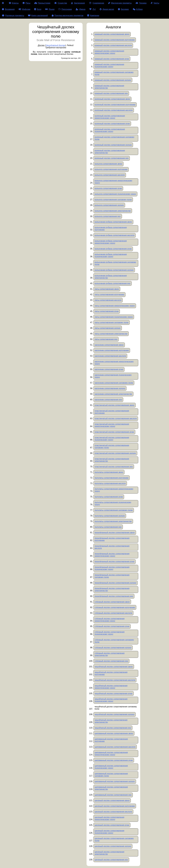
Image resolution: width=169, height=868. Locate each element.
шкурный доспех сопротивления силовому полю (114, 839)
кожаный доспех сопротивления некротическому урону (109, 52)
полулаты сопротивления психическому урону (113, 503)
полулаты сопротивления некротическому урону (114, 490)
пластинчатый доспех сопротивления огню (114, 432)
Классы (14, 3)
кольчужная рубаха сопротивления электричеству (111, 277)
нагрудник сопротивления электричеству (113, 394)
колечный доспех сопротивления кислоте (114, 110)
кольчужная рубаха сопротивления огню (113, 249)
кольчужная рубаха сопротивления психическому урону (111, 255)
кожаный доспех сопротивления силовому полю (114, 73)
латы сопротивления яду (106, 339)
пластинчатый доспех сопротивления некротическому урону (112, 425)
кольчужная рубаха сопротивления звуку (113, 222)
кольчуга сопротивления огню (108, 188)
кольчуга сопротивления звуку (108, 164)
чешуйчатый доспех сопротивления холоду (114, 714)
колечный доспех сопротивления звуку (112, 99)
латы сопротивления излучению (109, 294)
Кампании (93, 15)
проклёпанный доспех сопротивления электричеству (112, 589)
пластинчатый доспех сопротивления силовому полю (112, 446)
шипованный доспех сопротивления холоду (115, 781)
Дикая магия (107, 9)
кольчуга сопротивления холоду (109, 205)
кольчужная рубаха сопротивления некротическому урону (111, 242)
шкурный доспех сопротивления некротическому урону (109, 818)
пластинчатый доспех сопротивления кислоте (116, 418)
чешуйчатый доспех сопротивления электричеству (111, 721)
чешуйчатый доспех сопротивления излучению (111, 673)
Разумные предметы (13, 15)
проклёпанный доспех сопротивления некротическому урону (112, 555)
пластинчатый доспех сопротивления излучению (112, 412)
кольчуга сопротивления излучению (111, 169)
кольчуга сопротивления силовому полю (113, 200)
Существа (61, 3)
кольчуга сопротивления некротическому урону (113, 182)
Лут (93, 9)
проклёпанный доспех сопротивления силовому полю (112, 576)
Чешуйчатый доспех (55, 45)
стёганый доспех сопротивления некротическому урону (110, 620)
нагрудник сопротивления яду (108, 400)
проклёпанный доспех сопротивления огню (114, 561)
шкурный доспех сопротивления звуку (112, 800)
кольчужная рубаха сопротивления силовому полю (115, 263)
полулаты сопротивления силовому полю (114, 510)
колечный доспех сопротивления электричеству (110, 152)
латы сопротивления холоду (108, 328)
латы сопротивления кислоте (108, 300)
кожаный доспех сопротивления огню (112, 59)
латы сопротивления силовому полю (112, 322)
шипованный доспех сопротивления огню (114, 760)
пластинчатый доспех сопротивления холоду (115, 453)
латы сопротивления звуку (107, 289)
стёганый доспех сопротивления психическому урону (110, 633)
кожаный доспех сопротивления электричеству (109, 87)
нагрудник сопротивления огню (109, 369)
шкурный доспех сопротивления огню (112, 825)
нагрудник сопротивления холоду (110, 388)
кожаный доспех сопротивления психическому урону (109, 65)
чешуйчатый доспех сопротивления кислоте (115, 680)
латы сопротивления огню (107, 311)
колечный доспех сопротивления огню (112, 124)
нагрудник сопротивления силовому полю (114, 383)
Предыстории (42, 3)
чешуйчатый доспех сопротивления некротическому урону (111, 687)
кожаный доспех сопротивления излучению (115, 40)
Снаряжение (96, 3)
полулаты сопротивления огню (109, 497)
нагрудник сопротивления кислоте (110, 356)
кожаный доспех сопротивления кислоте (113, 45)
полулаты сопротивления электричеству (113, 521)
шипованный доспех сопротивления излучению (111, 740)
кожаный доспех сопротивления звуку (112, 34)
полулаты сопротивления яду (108, 527)
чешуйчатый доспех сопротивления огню (113, 693)
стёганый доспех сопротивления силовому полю (114, 641)
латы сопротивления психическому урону (114, 317)
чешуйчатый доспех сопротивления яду (113, 728)
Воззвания (8, 9)
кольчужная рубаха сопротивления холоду (114, 270)
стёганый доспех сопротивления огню (112, 626)
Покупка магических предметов (68, 15)
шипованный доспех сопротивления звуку (114, 733)
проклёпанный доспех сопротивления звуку (115, 533)
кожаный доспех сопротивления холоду (113, 80)
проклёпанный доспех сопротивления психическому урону (112, 568)
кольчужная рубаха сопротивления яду (113, 283)
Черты (155, 3)
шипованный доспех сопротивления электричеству (111, 788)
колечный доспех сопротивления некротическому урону (110, 117)
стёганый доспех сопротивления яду (111, 661)
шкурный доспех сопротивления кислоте (113, 812)
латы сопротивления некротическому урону (115, 306)
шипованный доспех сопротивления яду (113, 795)
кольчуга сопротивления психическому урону (115, 194)
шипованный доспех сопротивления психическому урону (111, 767)
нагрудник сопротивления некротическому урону (114, 363)
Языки (50, 9)
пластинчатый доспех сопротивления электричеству (112, 460)
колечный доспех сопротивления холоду (113, 145)
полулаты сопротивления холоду (110, 516)
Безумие (123, 9)
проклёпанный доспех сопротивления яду (114, 596)
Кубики (138, 9)
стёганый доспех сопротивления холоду (113, 648)
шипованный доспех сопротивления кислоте (115, 747)
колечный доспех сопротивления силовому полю (114, 138)
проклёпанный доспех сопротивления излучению (112, 539)
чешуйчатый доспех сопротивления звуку (114, 667)
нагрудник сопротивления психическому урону (113, 376)
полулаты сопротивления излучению (112, 478)
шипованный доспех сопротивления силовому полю (111, 775)
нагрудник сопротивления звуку (109, 345)
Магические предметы (120, 3)
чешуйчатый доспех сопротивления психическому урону (111, 700)
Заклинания (78, 3)
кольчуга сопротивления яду (108, 216)
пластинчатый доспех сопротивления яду (114, 467)
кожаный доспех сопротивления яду (111, 93)
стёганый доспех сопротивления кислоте (113, 613)
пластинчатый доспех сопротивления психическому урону (112, 439)
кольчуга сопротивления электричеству (113, 211)
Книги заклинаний (38, 15)
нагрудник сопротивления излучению (112, 350)
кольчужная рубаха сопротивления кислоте (115, 235)
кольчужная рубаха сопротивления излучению (111, 229)
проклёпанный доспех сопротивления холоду (115, 583)
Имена (81, 9)
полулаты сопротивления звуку (109, 472)
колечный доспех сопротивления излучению (115, 105)
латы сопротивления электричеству (111, 334)
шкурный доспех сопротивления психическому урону (109, 832)
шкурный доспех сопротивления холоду (113, 846)
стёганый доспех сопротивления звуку (112, 602)
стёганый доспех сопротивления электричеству (110, 654)
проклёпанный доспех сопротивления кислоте (112, 547)
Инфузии (25, 9)
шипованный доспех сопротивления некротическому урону (111, 754)
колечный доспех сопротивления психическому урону (110, 130)
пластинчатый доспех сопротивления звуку (114, 405)
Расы (27, 3)
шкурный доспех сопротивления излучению (115, 806)
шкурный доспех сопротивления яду (111, 860)
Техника (141, 3)
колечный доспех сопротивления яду (112, 158)
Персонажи (65, 9)
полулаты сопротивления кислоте (110, 483)
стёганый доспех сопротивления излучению (115, 607)
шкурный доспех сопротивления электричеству (109, 853)
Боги (38, 9)
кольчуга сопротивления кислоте (110, 175)
